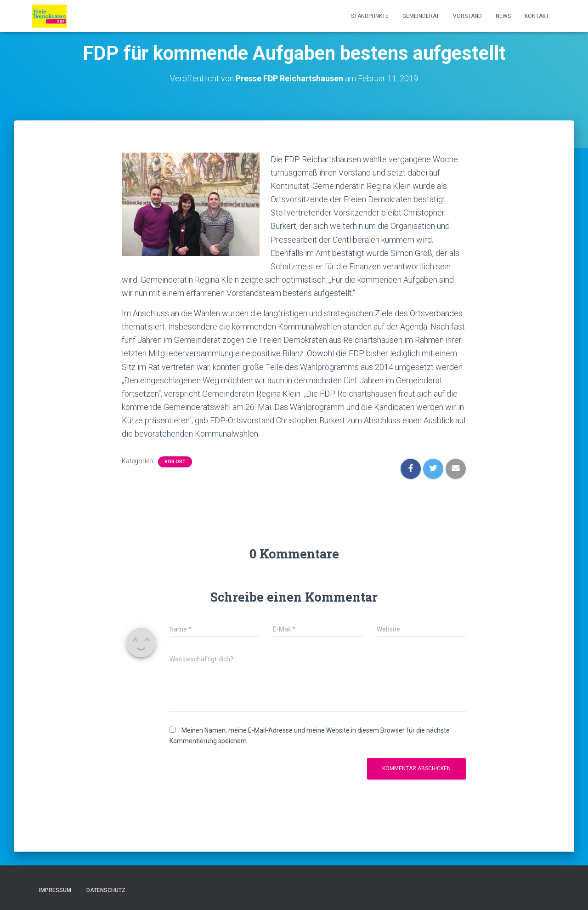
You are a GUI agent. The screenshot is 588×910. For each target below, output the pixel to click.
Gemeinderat (421, 16)
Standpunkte (370, 16)
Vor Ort (175, 462)
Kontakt (537, 16)
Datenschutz (106, 890)
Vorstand (467, 16)
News (503, 16)
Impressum (55, 890)
